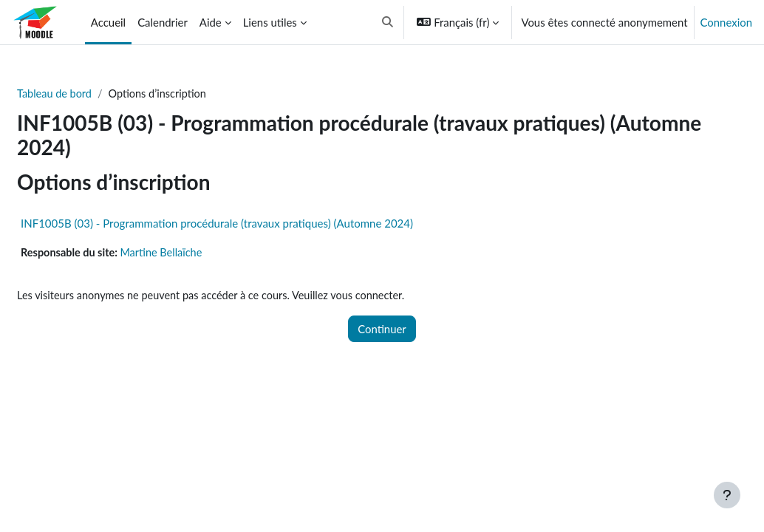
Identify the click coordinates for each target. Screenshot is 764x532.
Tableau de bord (91, 94)
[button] (388, 22)
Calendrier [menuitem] (163, 22)
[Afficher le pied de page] (727, 495)
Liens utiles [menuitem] (270, 22)
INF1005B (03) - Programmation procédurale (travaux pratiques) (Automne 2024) (252, 223)
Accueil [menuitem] (108, 22)
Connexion (726, 22)
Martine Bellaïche (201, 253)
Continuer (382, 330)
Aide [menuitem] (211, 22)
